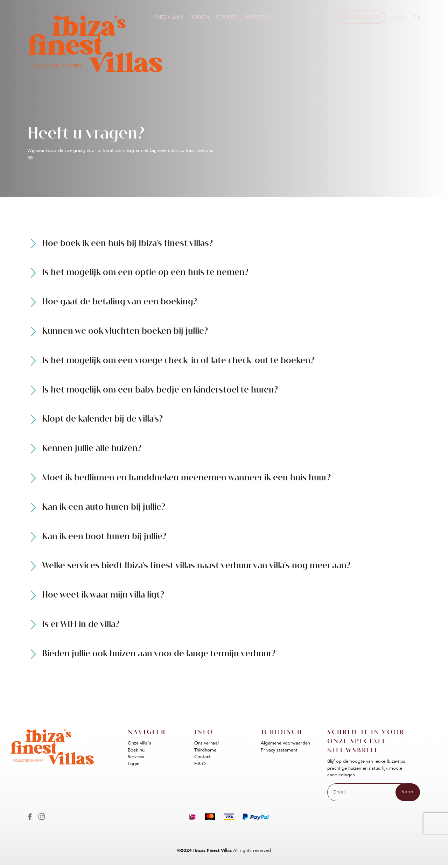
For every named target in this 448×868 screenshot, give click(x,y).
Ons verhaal (206, 746)
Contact (202, 760)
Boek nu (136, 753)
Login (400, 17)
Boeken (200, 17)
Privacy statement (279, 753)
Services (226, 17)
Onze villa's (169, 17)
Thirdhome (205, 753)
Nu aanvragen (361, 17)
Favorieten (257, 17)
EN (417, 17)
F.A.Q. (201, 767)
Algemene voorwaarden (285, 746)
